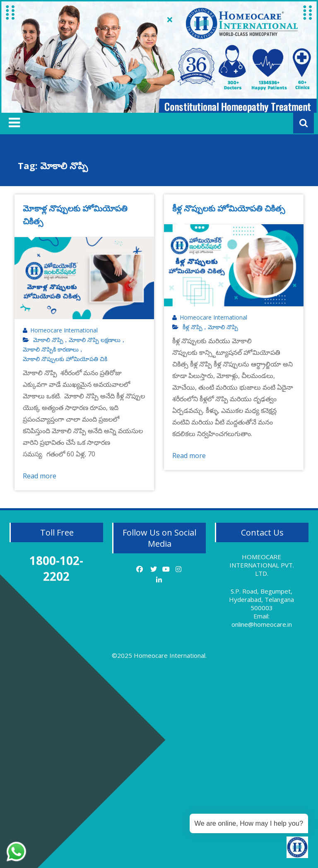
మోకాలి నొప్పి (48, 340)
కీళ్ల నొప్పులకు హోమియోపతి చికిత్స (229, 208)
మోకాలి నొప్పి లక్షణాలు (95, 340)
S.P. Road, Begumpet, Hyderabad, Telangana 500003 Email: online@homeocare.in (261, 608)
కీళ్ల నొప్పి (193, 327)
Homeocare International (64, 330)
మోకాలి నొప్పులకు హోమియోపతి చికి (65, 359)
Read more (40, 476)
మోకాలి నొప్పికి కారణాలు (51, 349)
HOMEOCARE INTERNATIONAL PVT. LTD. (262, 565)
